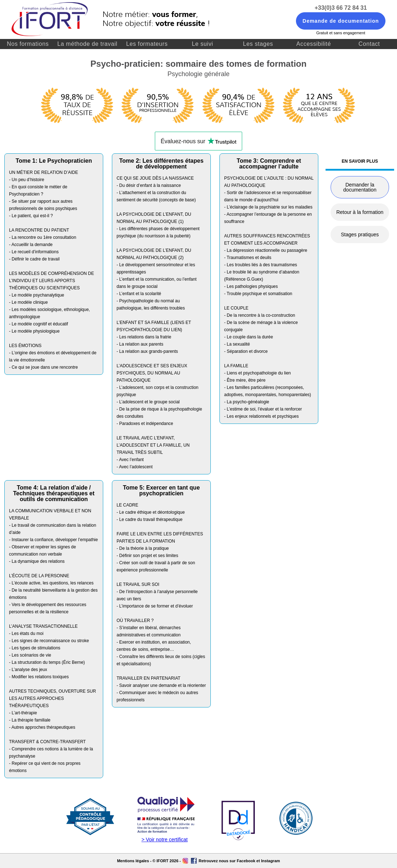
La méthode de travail (87, 44)
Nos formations (28, 44)
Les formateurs (147, 44)
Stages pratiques (360, 234)
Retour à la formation (360, 212)
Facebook (246, 861)
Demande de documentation (341, 21)
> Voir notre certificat (165, 839)
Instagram (271, 861)
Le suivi (202, 44)
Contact (369, 44)
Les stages (258, 44)
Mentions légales (133, 861)
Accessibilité (314, 44)
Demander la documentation (360, 187)
